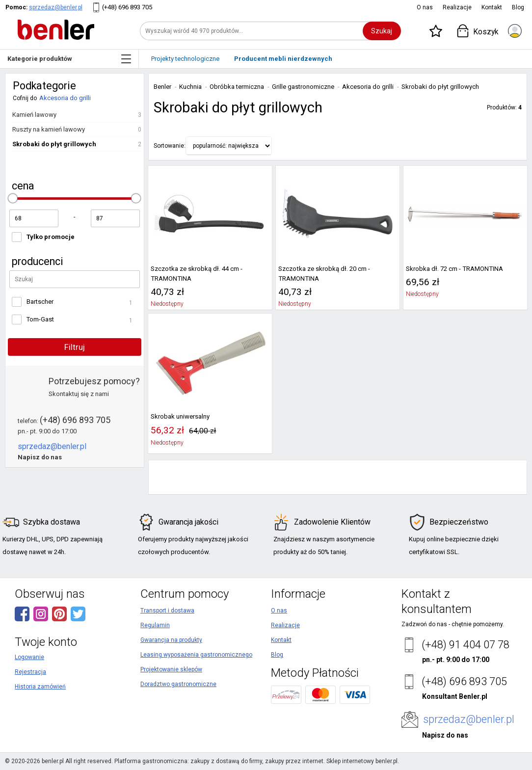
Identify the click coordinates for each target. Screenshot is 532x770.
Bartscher (40, 302)
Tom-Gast (40, 319)
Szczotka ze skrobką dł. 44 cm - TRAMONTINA (197, 274)
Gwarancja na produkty (171, 640)
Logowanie (29, 657)
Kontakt (492, 7)
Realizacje (457, 7)
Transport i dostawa (167, 611)
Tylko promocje (51, 237)
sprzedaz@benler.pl (56, 7)
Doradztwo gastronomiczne (178, 684)
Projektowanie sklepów (171, 669)
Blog (518, 7)
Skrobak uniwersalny (180, 416)
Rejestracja (30, 672)
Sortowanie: (170, 146)
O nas (425, 7)
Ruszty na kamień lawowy (49, 129)
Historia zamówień (40, 687)
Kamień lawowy (34, 115)
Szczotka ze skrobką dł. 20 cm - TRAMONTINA (324, 274)
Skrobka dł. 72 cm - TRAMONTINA (454, 269)
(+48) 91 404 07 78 (465, 645)
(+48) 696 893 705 (127, 7)
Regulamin (155, 625)
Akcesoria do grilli (65, 98)
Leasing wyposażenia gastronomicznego (196, 655)
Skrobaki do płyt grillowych (54, 144)
